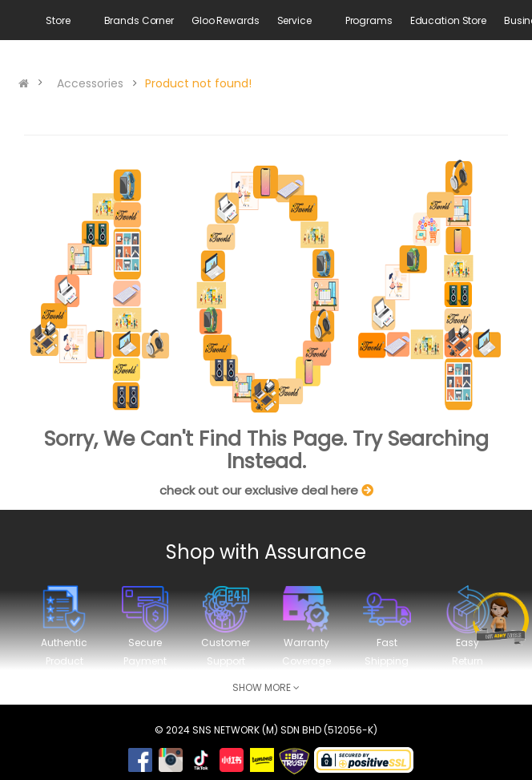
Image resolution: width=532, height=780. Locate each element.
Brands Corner (139, 20)
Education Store (448, 20)
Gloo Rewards (226, 20)
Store (58, 20)
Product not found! (198, 83)
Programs (369, 20)
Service (294, 20)
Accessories (90, 83)
